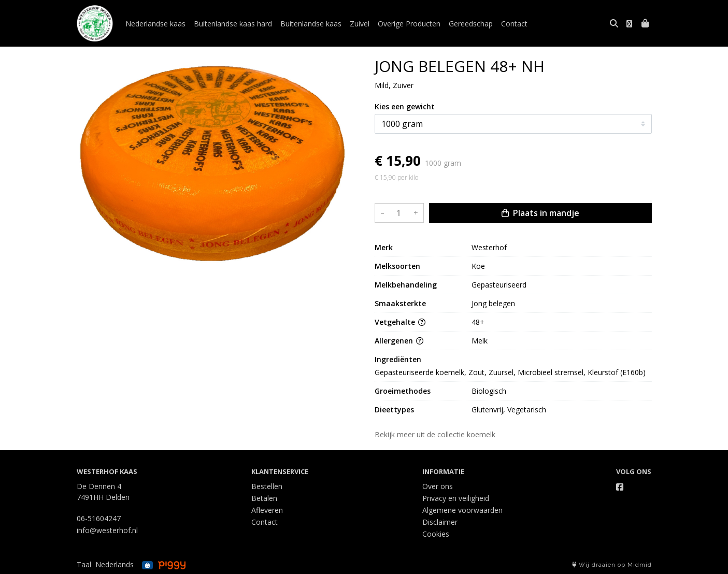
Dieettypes (394, 410)
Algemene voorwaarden (462, 510)
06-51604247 (99, 518)
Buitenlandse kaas (311, 24)
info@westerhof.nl (107, 530)
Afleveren (267, 510)
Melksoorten (397, 266)
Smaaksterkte (400, 303)
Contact (514, 24)
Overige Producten (409, 24)
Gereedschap (471, 24)
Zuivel (360, 24)
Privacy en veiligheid (456, 498)
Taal (84, 564)
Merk (384, 247)
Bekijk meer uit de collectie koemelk (440, 434)
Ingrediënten (398, 359)
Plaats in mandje (540, 213)
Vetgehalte (400, 322)
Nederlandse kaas (155, 24)
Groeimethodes (403, 391)
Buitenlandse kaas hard (233, 24)
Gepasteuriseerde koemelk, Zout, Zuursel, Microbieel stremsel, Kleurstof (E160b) (510, 372)
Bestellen (267, 486)
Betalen (264, 498)
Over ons (438, 486)
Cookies (436, 534)
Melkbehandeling (406, 285)
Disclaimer (440, 522)
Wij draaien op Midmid (612, 565)
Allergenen (399, 341)
